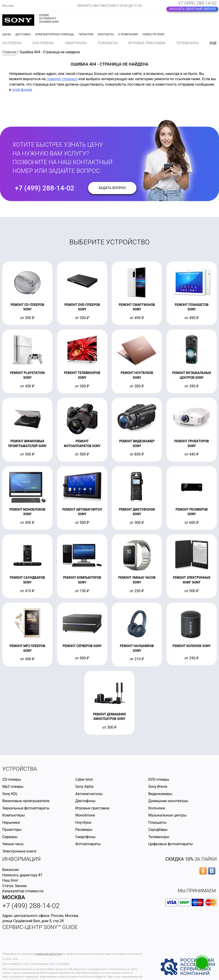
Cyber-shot (84, 779)
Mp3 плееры (13, 787)
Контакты (106, 34)
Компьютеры (14, 815)
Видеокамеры (160, 794)
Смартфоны (76, 43)
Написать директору (20, 875)
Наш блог (10, 880)
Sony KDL (10, 794)
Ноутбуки (83, 823)
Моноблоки (85, 815)
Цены (7, 34)
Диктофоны (85, 801)
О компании (128, 34)
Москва (14, 897)
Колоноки (157, 808)
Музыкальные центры (167, 815)
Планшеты (108, 43)
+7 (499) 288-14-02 (197, 3)
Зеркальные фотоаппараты (26, 808)
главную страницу (62, 79)
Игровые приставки (147, 43)
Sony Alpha (84, 787)
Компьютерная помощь (55, 34)
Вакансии (10, 870)
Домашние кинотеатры (168, 801)
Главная (9, 52)
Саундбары (158, 830)
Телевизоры (187, 43)
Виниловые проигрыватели (26, 801)
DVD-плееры (43, 43)
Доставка (23, 34)
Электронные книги (19, 851)
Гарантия (86, 34)
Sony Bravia (158, 787)
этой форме (22, 90)
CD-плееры (12, 43)
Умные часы (13, 844)
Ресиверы (84, 830)
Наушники (11, 823)
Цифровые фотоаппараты (171, 844)
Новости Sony (153, 34)
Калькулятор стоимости (23, 891)
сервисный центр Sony (49, 954)
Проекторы (12, 830)
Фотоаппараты (88, 844)
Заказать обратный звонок (192, 9)
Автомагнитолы (89, 794)
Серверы (10, 837)
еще (213, 43)
